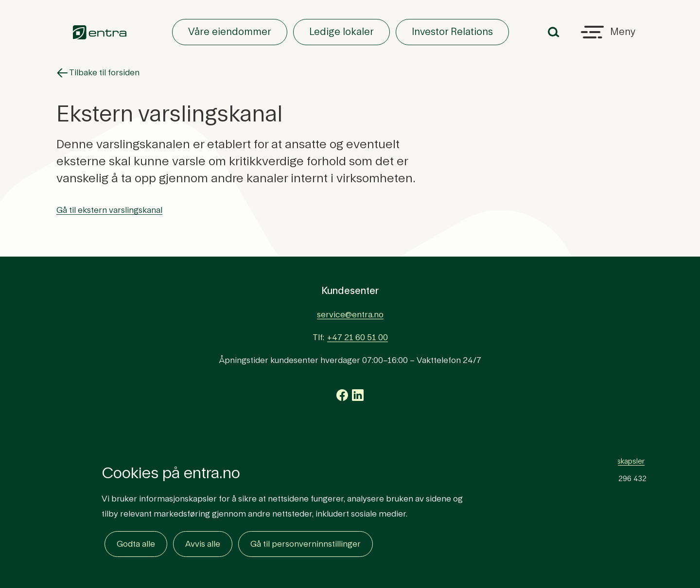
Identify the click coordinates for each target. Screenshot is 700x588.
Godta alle (136, 544)
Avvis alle (203, 544)
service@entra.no (350, 315)
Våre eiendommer (230, 32)
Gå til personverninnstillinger (306, 544)
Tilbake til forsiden (98, 73)
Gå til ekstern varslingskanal (109, 210)
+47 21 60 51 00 (358, 337)
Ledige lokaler (341, 32)
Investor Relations (452, 32)
